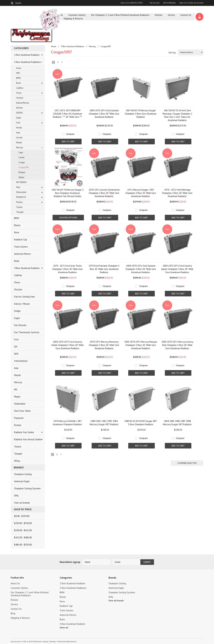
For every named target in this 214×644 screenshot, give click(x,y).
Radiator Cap (21, 240)
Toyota (19, 207)
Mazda (19, 143)
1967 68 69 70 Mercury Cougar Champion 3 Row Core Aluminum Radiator (141, 114)
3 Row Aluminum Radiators (27, 62)
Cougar (22, 162)
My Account (155, 3)
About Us (15, 583)
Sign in (182, 3)
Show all (64, 628)
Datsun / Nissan (22, 304)
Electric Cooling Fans (25, 297)
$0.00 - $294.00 (22, 516)
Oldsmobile (21, 192)
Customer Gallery (77, 15)
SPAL (17, 496)
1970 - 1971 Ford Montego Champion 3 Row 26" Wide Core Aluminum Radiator (177, 193)
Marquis (22, 172)
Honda (19, 128)
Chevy (19, 93)
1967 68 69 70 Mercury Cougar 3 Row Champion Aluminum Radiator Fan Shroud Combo (68, 193)
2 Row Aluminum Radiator (27, 55)
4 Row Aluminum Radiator (27, 268)
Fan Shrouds (20, 325)
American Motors (22, 254)
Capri (21, 152)
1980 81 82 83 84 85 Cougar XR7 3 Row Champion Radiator (141, 423)
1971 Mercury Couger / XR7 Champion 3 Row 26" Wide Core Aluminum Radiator (141, 193)
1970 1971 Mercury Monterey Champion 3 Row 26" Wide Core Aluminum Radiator (104, 345)
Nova (17, 232)
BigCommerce (71, 642)
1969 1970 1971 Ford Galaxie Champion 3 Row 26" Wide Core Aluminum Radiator (141, 269)
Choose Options (68, 218)
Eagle (19, 118)
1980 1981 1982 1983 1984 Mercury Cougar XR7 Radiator (104, 423)
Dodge (17, 311)
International (21, 361)
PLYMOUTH (21, 197)
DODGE (19, 113)
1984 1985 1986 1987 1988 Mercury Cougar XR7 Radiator (177, 423)
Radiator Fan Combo (24, 432)
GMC (16, 354)
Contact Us (186, 15)
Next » (62, 63)
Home (54, 46)
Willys (17, 461)
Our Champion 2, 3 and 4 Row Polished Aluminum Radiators (120, 15)
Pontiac (19, 202)
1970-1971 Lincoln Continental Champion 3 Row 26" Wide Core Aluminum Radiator (104, 193)
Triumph (20, 212)
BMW (18, 78)
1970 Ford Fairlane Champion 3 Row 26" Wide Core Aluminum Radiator (104, 269)
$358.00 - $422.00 (23, 530)
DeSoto (19, 108)
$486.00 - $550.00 (23, 545)
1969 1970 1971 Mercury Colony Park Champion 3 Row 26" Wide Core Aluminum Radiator (177, 345)
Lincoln (19, 138)
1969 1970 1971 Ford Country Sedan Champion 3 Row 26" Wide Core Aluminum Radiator (67, 345)
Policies (159, 15)
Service (171, 15)
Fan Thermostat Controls (27, 332)
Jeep (18, 133)
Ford (18, 123)
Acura (19, 68)
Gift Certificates (169, 3)
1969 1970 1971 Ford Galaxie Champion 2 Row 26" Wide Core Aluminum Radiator (104, 114)
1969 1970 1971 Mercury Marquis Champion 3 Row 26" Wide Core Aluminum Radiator (141, 345)
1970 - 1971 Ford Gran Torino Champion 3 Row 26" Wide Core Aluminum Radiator (67, 269)
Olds (18, 187)
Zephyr (21, 177)
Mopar (17, 397)
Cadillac (20, 88)
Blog (13, 613)
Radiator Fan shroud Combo (28, 439)
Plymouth (19, 418)
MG (16, 389)
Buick (18, 83)
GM (16, 347)
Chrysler (20, 98)
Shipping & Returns (73, 19)
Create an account (196, 3)
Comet (21, 157)
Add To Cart (68, 142)
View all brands (22, 503)
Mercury (20, 147)
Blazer (17, 225)
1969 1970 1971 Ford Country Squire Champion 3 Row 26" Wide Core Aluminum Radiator (177, 269)
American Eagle (22, 481)
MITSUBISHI (21, 182)
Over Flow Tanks (22, 411)
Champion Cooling (23, 474)
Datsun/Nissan (23, 103)
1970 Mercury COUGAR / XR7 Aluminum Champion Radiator (67, 423)
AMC (18, 73)
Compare (70, 134)
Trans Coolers (21, 247)
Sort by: (172, 53)
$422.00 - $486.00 (23, 537)
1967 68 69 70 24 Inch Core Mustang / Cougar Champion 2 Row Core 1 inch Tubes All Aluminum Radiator (177, 115)
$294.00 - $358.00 (23, 523)
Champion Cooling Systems (27, 488)
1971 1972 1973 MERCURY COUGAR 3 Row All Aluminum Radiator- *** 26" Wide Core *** (67, 114)
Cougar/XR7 (24, 167)
